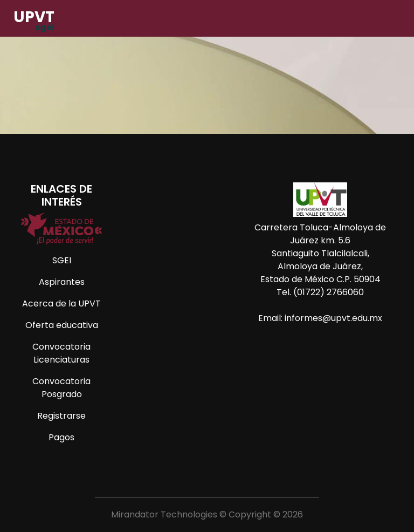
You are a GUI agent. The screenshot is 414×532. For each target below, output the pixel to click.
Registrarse (61, 416)
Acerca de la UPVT (61, 303)
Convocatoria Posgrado (61, 388)
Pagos (61, 437)
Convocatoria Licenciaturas (61, 353)
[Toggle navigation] (394, 21)
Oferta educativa (62, 325)
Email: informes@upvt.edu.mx (320, 318)
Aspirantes (62, 282)
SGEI (62, 260)
